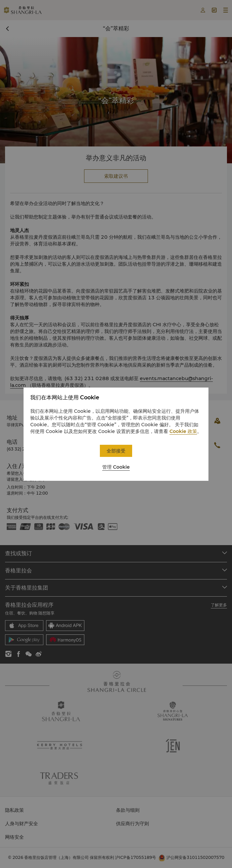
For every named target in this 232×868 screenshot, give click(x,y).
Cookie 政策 (183, 431)
